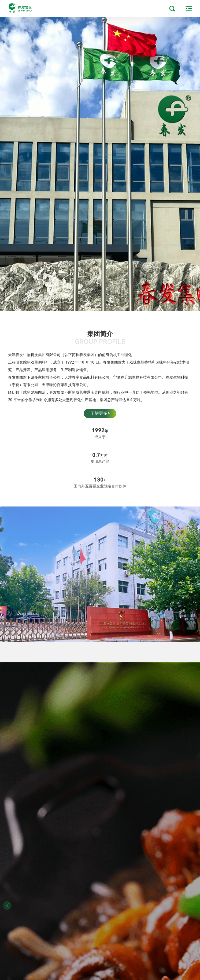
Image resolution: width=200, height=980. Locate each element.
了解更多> (100, 413)
